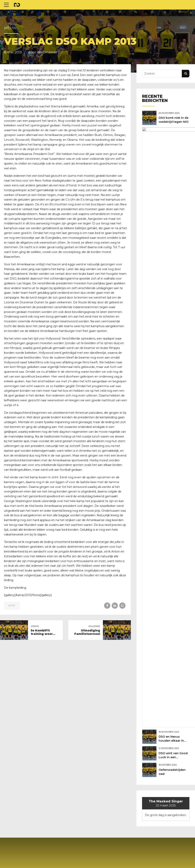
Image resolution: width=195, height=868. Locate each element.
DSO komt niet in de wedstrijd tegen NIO (174, 121)
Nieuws (11, 28)
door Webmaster (43, 52)
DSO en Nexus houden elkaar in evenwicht (173, 153)
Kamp (12, 596)
